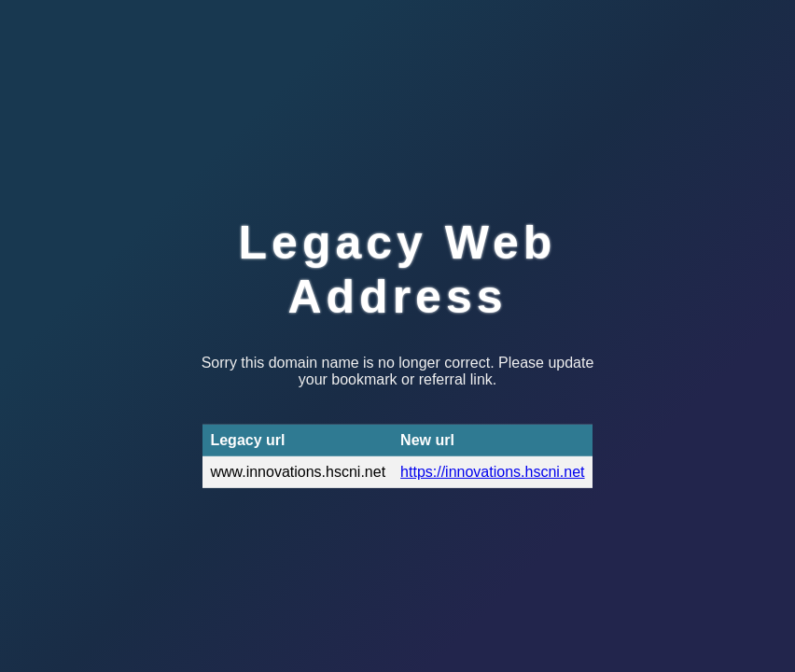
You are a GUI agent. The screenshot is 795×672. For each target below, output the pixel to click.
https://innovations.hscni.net (492, 472)
